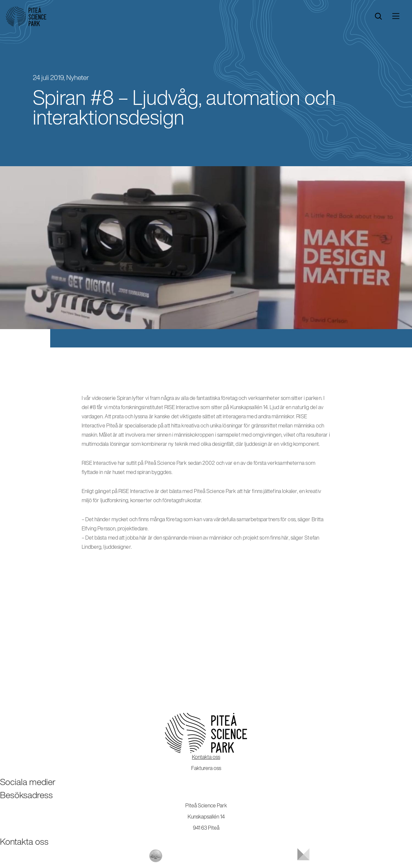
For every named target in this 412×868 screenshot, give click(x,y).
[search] (378, 16)
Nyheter (78, 78)
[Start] (26, 16)
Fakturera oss (206, 768)
